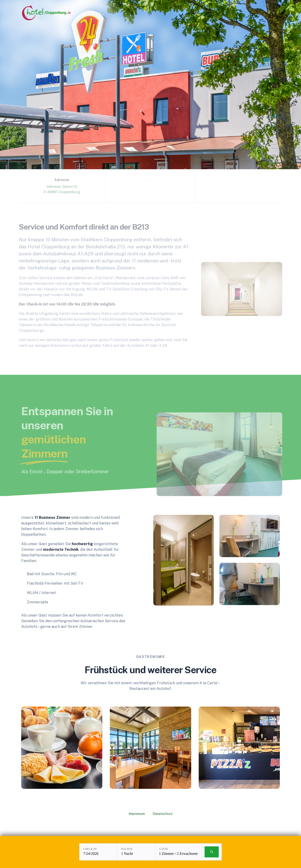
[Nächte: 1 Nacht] (136, 852)
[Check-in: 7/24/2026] (98, 852)
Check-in (90, 849)
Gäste (164, 849)
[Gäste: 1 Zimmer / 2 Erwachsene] (178, 852)
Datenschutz (163, 814)
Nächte (127, 849)
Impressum (137, 814)
